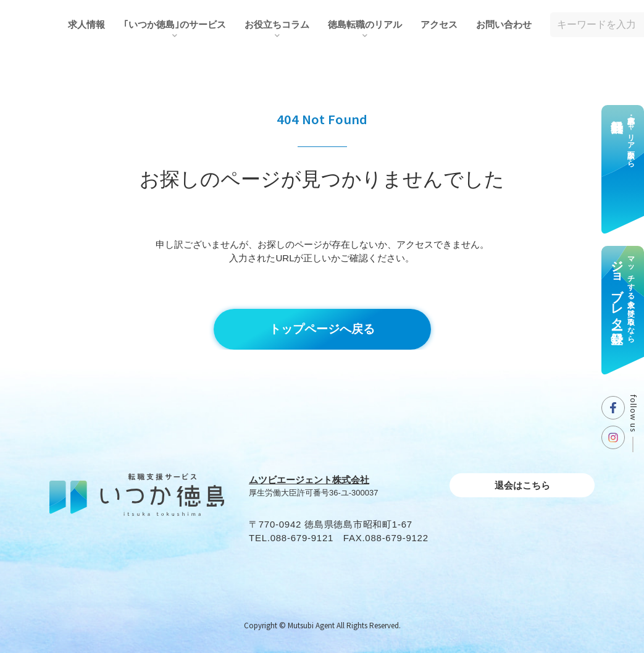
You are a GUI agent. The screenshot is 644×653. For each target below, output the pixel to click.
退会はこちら (522, 485)
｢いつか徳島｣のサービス (175, 24)
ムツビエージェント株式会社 (309, 480)
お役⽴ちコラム (277, 24)
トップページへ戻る (322, 329)
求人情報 (86, 24)
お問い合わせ (504, 24)
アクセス (439, 24)
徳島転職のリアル (365, 24)
